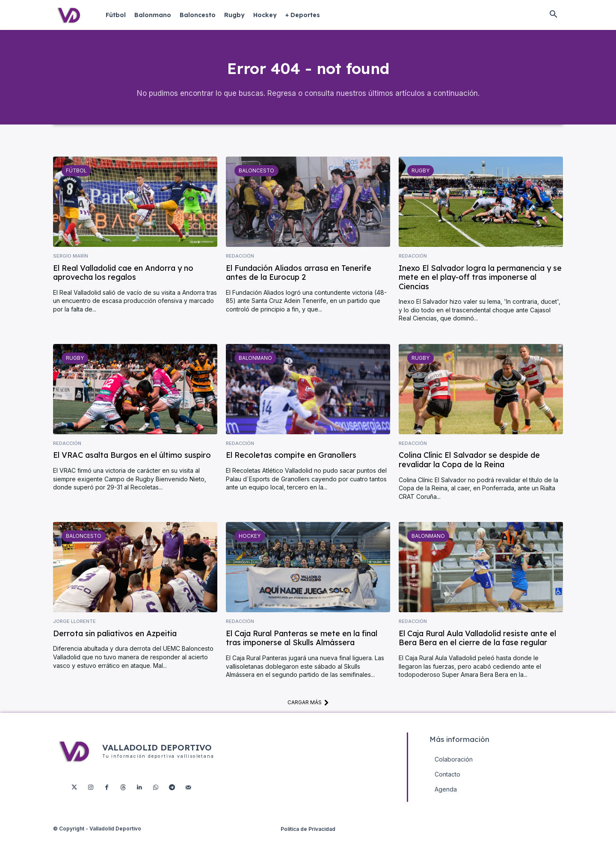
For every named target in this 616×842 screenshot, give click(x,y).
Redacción (240, 263)
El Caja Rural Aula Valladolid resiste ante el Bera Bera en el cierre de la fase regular (477, 645)
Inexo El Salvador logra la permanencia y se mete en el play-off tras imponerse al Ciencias (480, 284)
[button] (553, 15)
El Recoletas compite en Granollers (291, 462)
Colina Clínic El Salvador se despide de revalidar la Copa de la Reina (469, 467)
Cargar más (308, 709)
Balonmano (255, 365)
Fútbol (76, 177)
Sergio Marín (71, 263)
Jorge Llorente (74, 628)
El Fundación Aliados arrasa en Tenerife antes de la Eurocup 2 (299, 279)
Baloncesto (255, 177)
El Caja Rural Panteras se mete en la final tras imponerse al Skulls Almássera (302, 645)
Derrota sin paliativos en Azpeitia (115, 640)
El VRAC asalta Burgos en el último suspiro (132, 462)
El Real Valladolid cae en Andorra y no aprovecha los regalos (123, 279)
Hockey (249, 543)
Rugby (420, 177)
